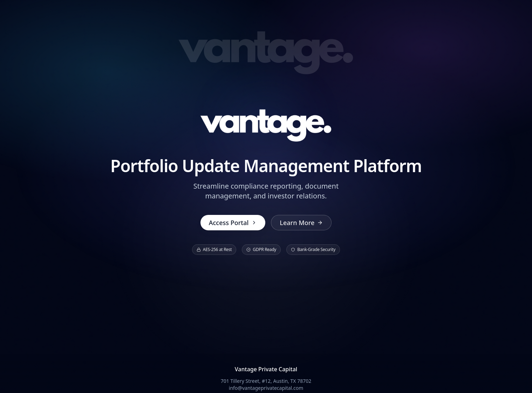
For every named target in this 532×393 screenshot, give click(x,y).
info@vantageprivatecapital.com (266, 388)
